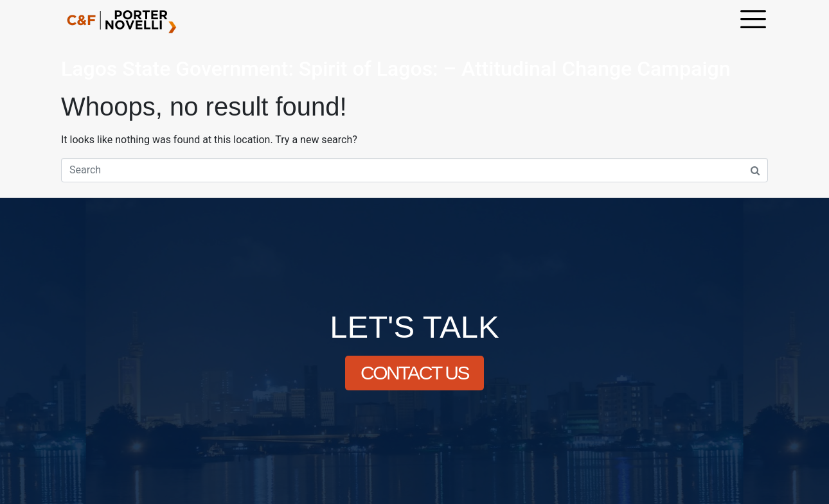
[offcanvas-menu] (753, 21)
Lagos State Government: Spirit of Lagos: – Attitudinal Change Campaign (396, 69)
